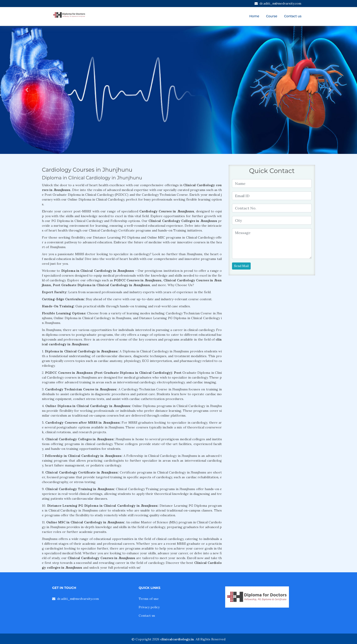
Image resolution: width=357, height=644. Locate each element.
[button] (27, 90)
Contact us (293, 16)
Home (254, 16)
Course (272, 16)
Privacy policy (149, 607)
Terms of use (149, 599)
